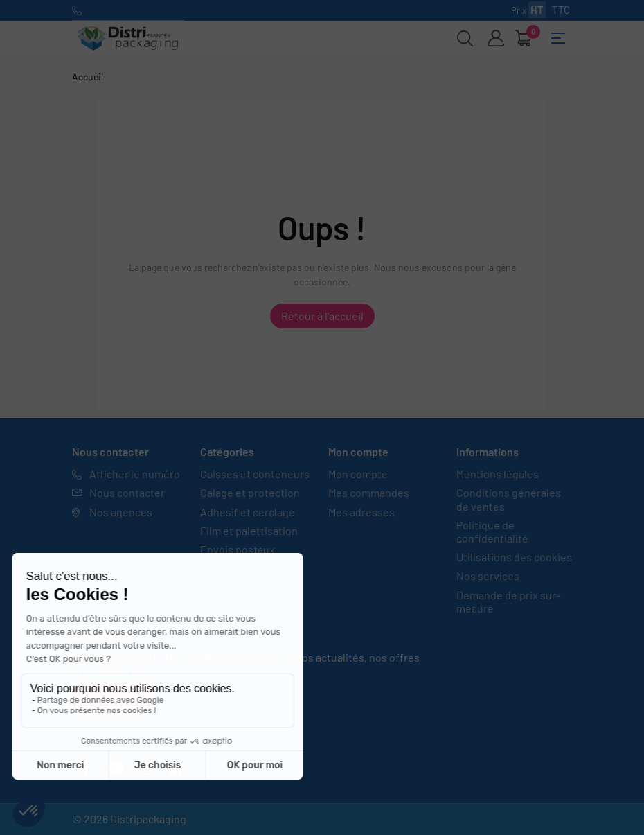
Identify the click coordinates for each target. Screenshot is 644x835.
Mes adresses (361, 512)
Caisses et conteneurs (255, 474)
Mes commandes (369, 492)
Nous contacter (127, 492)
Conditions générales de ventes (509, 499)
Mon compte (358, 474)
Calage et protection (250, 492)
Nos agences (121, 512)
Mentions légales (498, 474)
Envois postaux (238, 549)
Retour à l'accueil (322, 316)
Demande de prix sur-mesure (508, 601)
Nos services (488, 575)
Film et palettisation (249, 530)
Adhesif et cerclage (248, 512)
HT (537, 10)
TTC (561, 10)
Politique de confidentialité (492, 531)
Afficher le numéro (135, 474)
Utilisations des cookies (514, 557)
